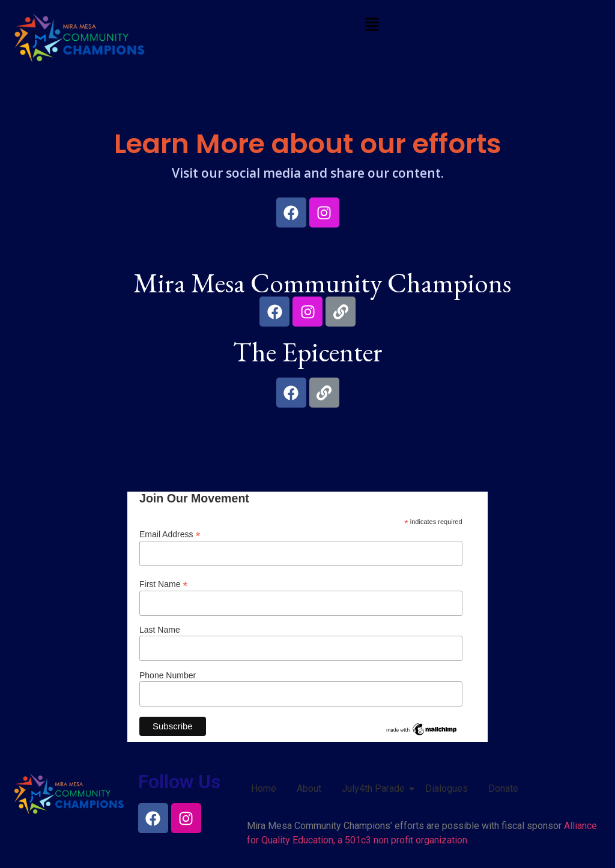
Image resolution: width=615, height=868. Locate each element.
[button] (372, 25)
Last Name (160, 630)
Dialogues (447, 788)
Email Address (170, 534)
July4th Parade (375, 788)
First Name (164, 584)
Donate (503, 788)
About (309, 788)
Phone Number (168, 675)
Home (264, 788)
